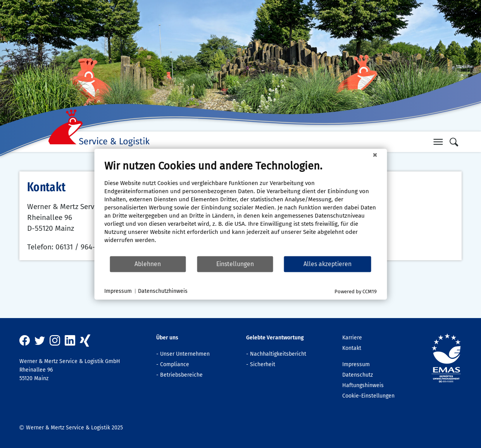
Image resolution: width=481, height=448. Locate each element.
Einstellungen (235, 264)
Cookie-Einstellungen (368, 396)
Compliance (175, 364)
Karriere (352, 338)
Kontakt (352, 348)
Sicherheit (263, 364)
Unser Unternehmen (185, 354)
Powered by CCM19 (356, 291)
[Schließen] (375, 155)
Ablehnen (148, 264)
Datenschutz (358, 375)
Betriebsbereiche (181, 375)
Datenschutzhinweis (163, 291)
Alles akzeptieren (328, 264)
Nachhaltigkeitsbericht (278, 354)
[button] (438, 142)
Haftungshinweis (363, 385)
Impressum (356, 364)
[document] (240, 207)
